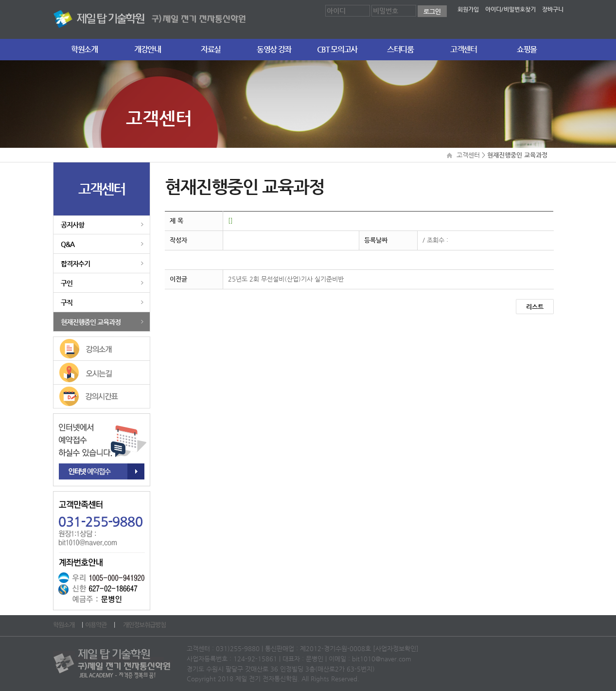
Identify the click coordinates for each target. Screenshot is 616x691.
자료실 (211, 49)
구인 (67, 283)
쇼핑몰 (527, 49)
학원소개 (84, 49)
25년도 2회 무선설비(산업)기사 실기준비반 (286, 279)
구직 (67, 302)
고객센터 (464, 49)
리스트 (535, 307)
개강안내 (148, 49)
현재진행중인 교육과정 (91, 322)
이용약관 (97, 625)
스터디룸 (400, 49)
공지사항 (72, 225)
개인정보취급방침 (145, 625)
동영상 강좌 (274, 49)
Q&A (68, 244)
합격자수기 (75, 264)
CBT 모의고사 (337, 49)
